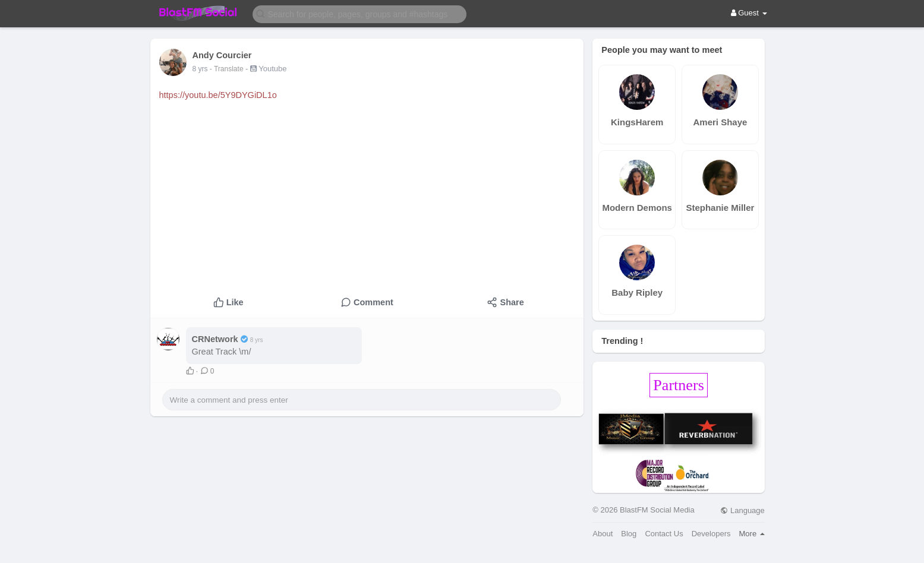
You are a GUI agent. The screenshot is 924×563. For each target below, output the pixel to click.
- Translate (228, 69)
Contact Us (664, 534)
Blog (629, 534)
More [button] (752, 534)
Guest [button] (749, 13)
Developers (711, 534)
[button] (359, 13)
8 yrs (200, 69)
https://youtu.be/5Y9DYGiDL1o (218, 95)
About (603, 534)
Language (742, 510)
